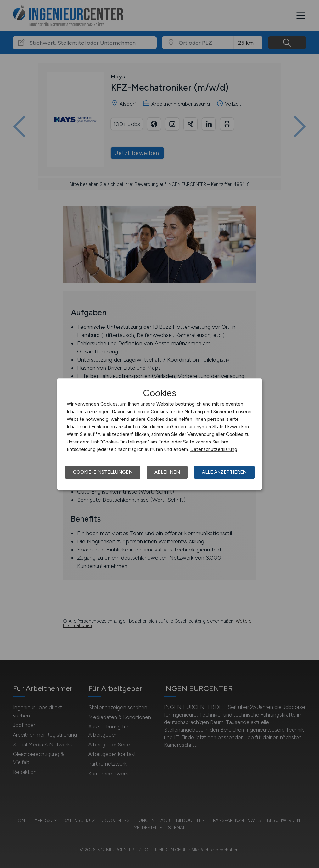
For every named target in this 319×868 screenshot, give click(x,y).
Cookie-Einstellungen (103, 472)
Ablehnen (167, 472)
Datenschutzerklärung (214, 449)
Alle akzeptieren (224, 472)
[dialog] (159, 434)
